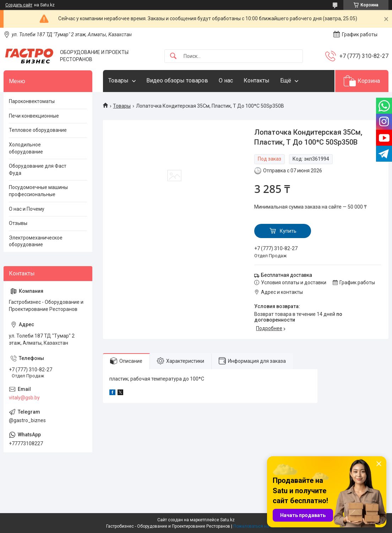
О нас (226, 80)
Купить (288, 231)
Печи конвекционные (34, 116)
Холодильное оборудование (26, 148)
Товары (118, 80)
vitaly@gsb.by (24, 398)
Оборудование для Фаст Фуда (38, 169)
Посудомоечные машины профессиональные (38, 191)
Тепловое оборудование (38, 130)
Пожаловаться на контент (260, 526)
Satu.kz (227, 520)
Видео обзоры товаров (177, 80)
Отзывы (18, 223)
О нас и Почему (27, 209)
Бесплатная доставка (287, 275)
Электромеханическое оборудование (36, 241)
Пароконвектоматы (32, 101)
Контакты (257, 80)
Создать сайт (19, 5)
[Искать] (173, 56)
